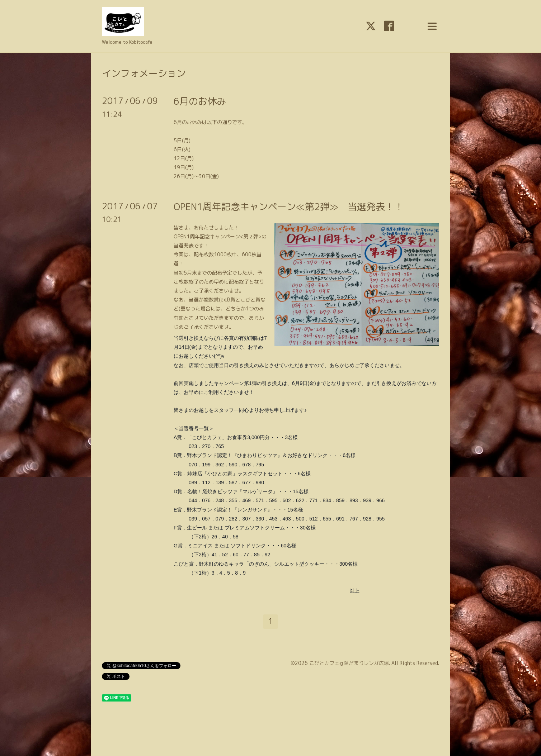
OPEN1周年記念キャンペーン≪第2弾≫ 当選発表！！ (289, 206)
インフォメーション (144, 73)
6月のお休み (200, 101)
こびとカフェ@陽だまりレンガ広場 (349, 663)
